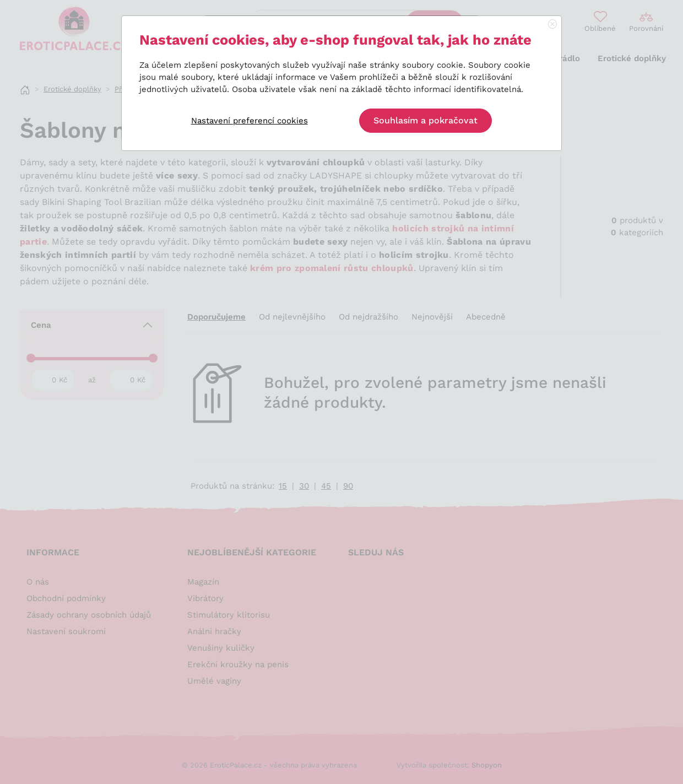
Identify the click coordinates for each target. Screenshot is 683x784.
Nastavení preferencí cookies (250, 121)
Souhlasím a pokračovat (425, 120)
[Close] (552, 25)
